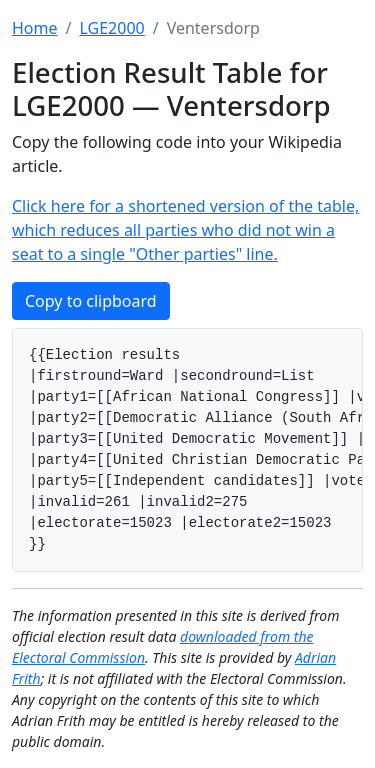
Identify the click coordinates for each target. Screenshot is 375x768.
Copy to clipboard (91, 301)
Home (35, 28)
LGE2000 (111, 28)
